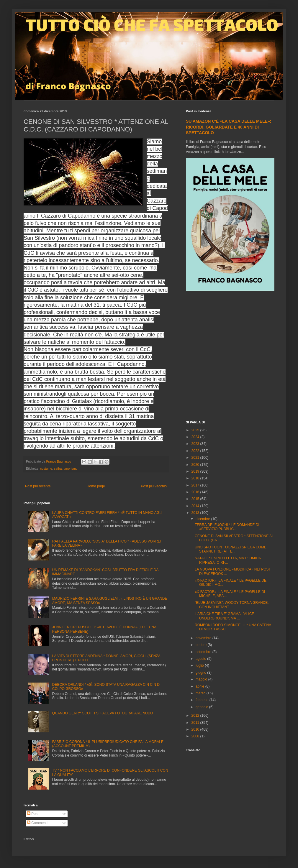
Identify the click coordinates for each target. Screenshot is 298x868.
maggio (202, 679)
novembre (204, 638)
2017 (196, 485)
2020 (196, 465)
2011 (196, 723)
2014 (196, 506)
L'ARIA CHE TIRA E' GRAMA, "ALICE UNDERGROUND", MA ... (224, 616)
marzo (201, 693)
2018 (196, 478)
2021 (196, 458)
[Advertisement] (55, 356)
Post (33, 814)
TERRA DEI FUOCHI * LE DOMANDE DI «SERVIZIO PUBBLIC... (227, 527)
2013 (196, 513)
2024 (196, 437)
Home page (96, 486)
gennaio (202, 707)
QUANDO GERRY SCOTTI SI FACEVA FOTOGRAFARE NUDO (103, 713)
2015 (196, 499)
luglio (200, 665)
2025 (196, 430)
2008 (196, 736)
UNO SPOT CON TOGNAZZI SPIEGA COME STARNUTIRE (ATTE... (231, 549)
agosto (201, 659)
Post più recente (38, 486)
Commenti (37, 823)
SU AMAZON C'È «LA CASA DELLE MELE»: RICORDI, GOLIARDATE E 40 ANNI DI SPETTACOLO (229, 127)
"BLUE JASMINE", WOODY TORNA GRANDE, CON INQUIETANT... (232, 605)
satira (58, 468)
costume (46, 468)
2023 (196, 444)
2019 (196, 471)
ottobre (202, 645)
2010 (196, 729)
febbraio (203, 700)
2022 (196, 451)
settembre (204, 652)
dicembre (203, 519)
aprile (200, 686)
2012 (196, 716)
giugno (201, 673)
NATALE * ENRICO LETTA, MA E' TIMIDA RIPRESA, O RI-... (228, 560)
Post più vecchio (154, 486)
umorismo (70, 468)
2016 (196, 492)
